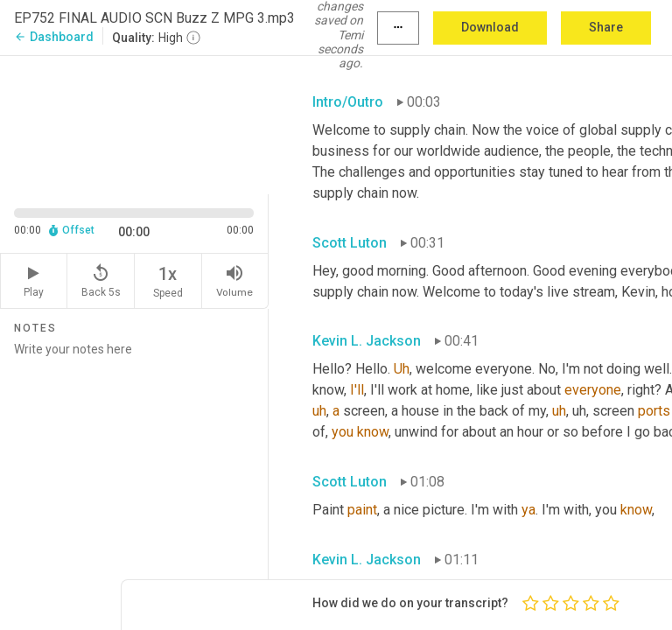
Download (490, 27)
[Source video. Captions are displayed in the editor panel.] (134, 123)
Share (606, 27)
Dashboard (54, 37)
